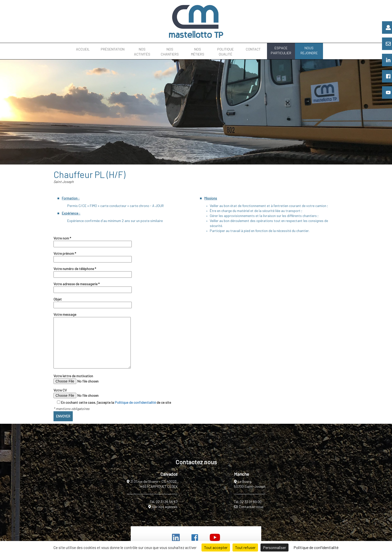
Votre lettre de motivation (87, 379)
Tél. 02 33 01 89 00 (248, 502)
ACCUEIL (83, 49)
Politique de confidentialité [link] (316, 547)
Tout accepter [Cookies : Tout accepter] (216, 547)
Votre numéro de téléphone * (93, 271)
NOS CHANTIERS (170, 52)
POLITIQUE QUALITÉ (225, 52)
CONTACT (253, 49)
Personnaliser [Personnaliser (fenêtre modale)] (274, 547)
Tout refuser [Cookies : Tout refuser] (245, 547)
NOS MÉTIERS (198, 52)
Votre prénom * (93, 256)
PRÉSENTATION (113, 49)
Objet (93, 302)
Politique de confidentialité (135, 402)
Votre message (92, 341)
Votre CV (87, 393)
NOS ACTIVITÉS (142, 52)
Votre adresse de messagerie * (93, 287)
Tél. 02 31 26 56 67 (164, 502)
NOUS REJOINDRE (309, 50)
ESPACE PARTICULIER (281, 50)
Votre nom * (93, 241)
